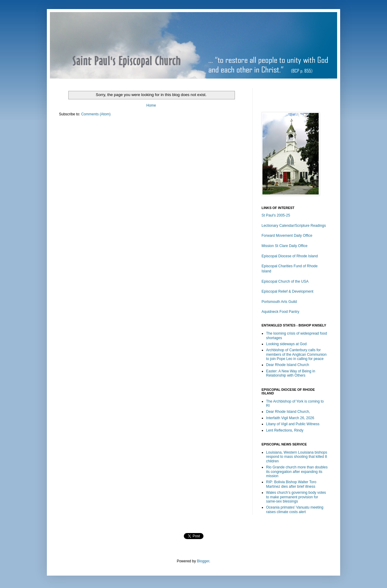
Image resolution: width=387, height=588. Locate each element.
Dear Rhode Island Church (288, 365)
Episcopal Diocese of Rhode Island (290, 256)
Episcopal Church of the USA (285, 281)
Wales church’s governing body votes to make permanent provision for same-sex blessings (296, 497)
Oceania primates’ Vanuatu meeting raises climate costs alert (295, 509)
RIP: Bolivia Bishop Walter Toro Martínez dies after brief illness (291, 484)
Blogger (203, 561)
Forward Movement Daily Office (287, 236)
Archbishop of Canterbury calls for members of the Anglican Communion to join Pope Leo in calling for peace (296, 354)
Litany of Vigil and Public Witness (293, 424)
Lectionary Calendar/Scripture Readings (294, 226)
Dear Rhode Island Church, (288, 412)
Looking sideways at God (286, 344)
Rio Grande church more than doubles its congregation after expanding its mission (297, 472)
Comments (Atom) (96, 114)
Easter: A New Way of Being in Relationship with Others (291, 373)
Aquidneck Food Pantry (280, 312)
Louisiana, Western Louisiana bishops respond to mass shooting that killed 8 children (297, 457)
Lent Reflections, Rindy (285, 430)
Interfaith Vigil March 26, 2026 (290, 418)
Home (151, 105)
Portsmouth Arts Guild (279, 302)
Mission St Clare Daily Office (285, 246)
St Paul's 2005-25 (276, 215)
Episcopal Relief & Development (287, 291)
